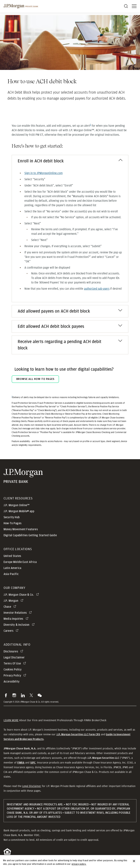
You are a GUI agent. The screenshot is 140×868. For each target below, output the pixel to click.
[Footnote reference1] (90, 125)
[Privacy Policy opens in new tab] (16, 676)
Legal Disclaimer (32, 786)
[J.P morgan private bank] (21, 6)
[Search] (126, 6)
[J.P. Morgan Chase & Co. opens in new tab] (22, 595)
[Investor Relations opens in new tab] (18, 613)
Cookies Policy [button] (12, 670)
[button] (6, 695)
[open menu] (134, 6)
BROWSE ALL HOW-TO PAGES (35, 379)
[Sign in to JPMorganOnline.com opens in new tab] (44, 173)
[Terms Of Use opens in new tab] (15, 663)
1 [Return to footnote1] (12, 397)
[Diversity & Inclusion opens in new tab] (20, 625)
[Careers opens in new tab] (12, 631)
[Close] (134, 864)
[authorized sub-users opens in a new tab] (97, 289)
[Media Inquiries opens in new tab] (17, 619)
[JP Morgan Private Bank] (23, 476)
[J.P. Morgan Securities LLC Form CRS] (78, 734)
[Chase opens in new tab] (11, 607)
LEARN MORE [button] (11, 720)
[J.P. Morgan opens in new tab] (14, 601)
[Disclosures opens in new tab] (14, 651)
